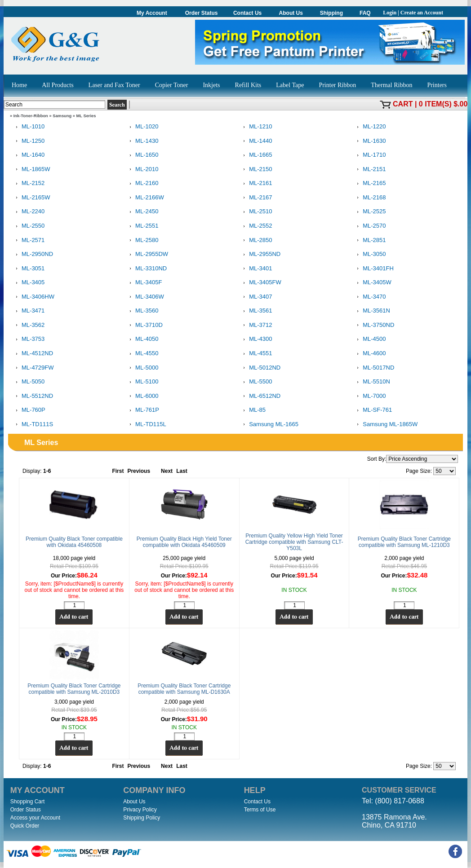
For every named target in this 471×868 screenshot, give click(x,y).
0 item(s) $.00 (443, 104)
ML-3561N (372, 311)
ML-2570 (370, 226)
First (118, 471)
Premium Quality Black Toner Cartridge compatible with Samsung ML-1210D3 (404, 542)
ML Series (86, 116)
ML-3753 (29, 339)
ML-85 (253, 410)
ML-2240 (29, 212)
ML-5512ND (33, 396)
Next (167, 471)
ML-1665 (256, 155)
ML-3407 (256, 297)
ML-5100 (142, 382)
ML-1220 (370, 127)
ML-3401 (256, 269)
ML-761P (143, 410)
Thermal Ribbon (391, 85)
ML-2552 (256, 226)
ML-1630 (370, 141)
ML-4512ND (33, 354)
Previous (139, 471)
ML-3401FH (374, 269)
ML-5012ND (260, 368)
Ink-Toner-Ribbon (31, 116)
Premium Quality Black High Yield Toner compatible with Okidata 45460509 (184, 542)
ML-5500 (256, 382)
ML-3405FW (261, 283)
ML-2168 (370, 198)
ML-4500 (370, 339)
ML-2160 (142, 183)
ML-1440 (256, 141)
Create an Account (422, 13)
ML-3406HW (33, 297)
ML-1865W (31, 170)
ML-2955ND (260, 254)
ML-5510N (372, 382)
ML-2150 (256, 170)
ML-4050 (142, 339)
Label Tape (290, 85)
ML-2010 (142, 170)
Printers (437, 85)
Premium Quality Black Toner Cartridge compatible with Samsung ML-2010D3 (74, 689)
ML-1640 (29, 155)
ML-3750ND (374, 325)
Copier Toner (172, 85)
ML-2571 (29, 240)
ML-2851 (370, 240)
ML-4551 (256, 354)
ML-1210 (256, 127)
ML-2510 (256, 212)
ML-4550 (142, 354)
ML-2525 (370, 212)
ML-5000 (142, 368)
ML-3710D (144, 325)
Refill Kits (248, 85)
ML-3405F (144, 283)
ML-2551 (142, 226)
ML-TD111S (33, 425)
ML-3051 (29, 269)
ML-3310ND (147, 269)
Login (390, 13)
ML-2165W (31, 198)
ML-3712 (256, 325)
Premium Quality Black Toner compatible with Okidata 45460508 (74, 542)
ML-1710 (370, 155)
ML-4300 (256, 339)
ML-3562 (29, 325)
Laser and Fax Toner (114, 85)
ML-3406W (145, 297)
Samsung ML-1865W (386, 425)
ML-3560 (142, 311)
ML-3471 (29, 311)
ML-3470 (370, 297)
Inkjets (211, 85)
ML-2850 (256, 240)
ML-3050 (370, 254)
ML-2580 (142, 240)
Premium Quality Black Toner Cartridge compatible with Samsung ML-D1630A (184, 689)
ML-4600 (370, 354)
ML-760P (29, 410)
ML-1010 (29, 127)
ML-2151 (370, 170)
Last (182, 471)
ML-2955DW (147, 254)
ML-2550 (29, 226)
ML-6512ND (260, 396)
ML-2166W (145, 198)
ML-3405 (29, 283)
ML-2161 (256, 183)
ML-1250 (29, 141)
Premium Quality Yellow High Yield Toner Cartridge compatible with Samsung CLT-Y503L (294, 542)
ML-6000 (142, 396)
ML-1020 (142, 127)
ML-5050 (29, 382)
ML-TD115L (146, 425)
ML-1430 (142, 141)
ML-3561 (256, 311)
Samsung (62, 116)
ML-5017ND (374, 368)
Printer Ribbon (337, 85)
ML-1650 (142, 155)
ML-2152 (29, 183)
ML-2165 (370, 183)
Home (19, 85)
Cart (403, 104)
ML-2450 (142, 212)
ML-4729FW (33, 368)
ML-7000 (370, 396)
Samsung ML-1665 (269, 425)
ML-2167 (256, 198)
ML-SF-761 (373, 410)
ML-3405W (373, 283)
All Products (58, 85)
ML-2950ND (33, 254)
